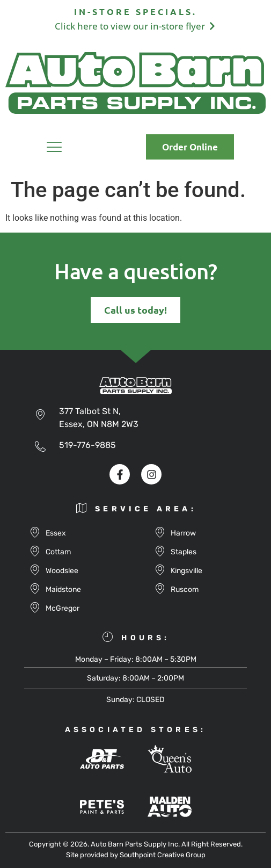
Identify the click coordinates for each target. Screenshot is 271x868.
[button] (54, 149)
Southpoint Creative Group (163, 855)
